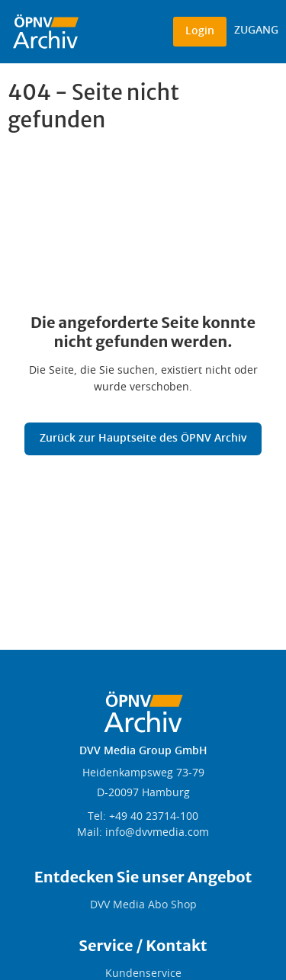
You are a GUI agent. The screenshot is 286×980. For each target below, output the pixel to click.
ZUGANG (256, 31)
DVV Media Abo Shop (143, 905)
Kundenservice (143, 974)
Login (200, 31)
